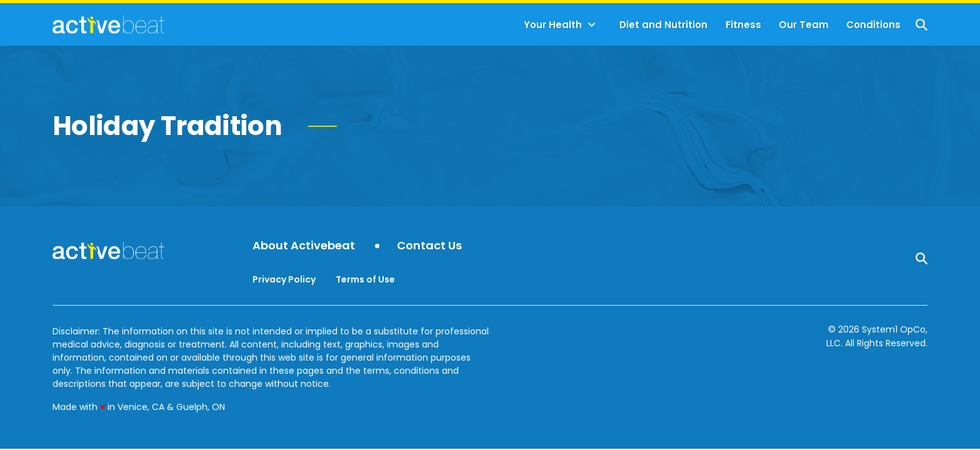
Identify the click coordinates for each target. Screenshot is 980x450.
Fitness (743, 25)
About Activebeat (304, 246)
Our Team (804, 25)
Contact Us (429, 246)
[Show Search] (922, 25)
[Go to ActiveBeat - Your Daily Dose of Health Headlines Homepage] (108, 24)
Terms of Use (365, 279)
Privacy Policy (284, 279)
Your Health (553, 25)
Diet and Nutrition (663, 25)
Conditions (873, 25)
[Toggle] (592, 25)
